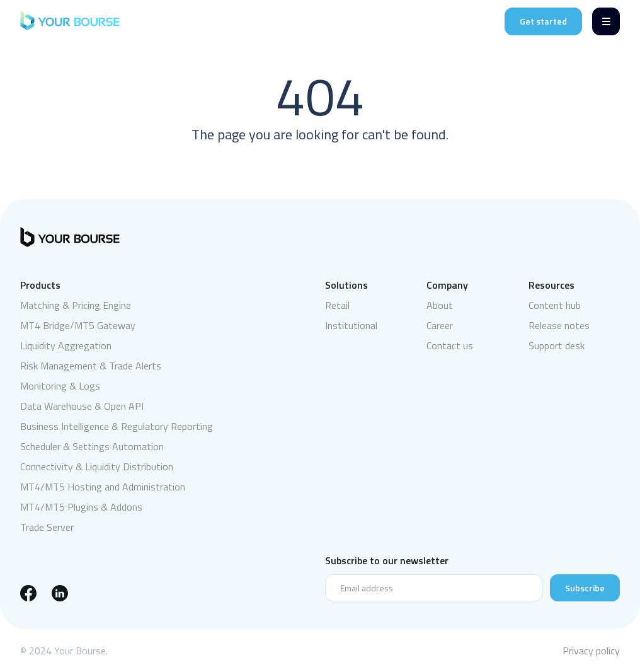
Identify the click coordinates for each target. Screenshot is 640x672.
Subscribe (585, 588)
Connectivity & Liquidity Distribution (97, 466)
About (440, 305)
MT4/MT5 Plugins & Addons (81, 507)
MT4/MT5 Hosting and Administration (103, 487)
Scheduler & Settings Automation (92, 446)
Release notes (559, 325)
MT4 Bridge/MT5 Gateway (78, 325)
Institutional (351, 325)
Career (440, 325)
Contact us (450, 345)
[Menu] (606, 21)
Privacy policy (591, 651)
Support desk (557, 345)
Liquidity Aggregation (66, 345)
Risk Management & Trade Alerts (91, 366)
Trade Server (47, 527)
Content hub (555, 305)
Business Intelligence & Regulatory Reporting (117, 426)
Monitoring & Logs (60, 386)
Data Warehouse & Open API (82, 406)
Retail (337, 305)
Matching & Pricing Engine (76, 305)
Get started (543, 21)
